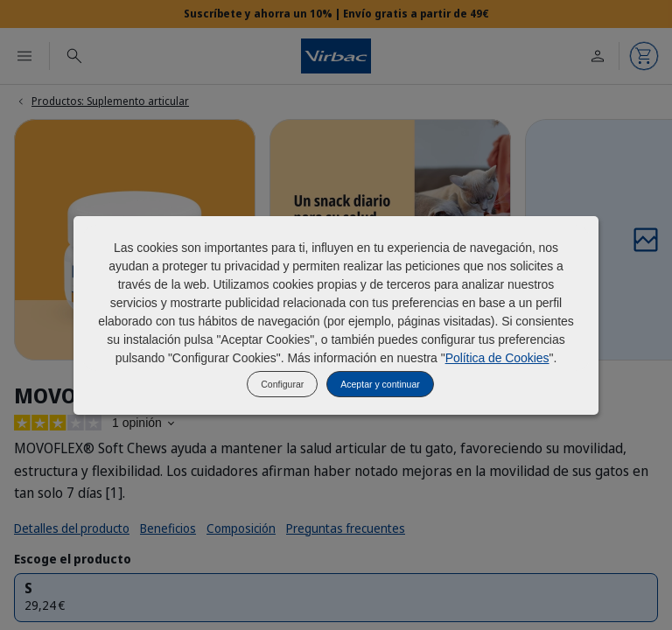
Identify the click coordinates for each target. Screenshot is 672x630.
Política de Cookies (497, 358)
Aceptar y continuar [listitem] (380, 384)
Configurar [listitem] (282, 384)
